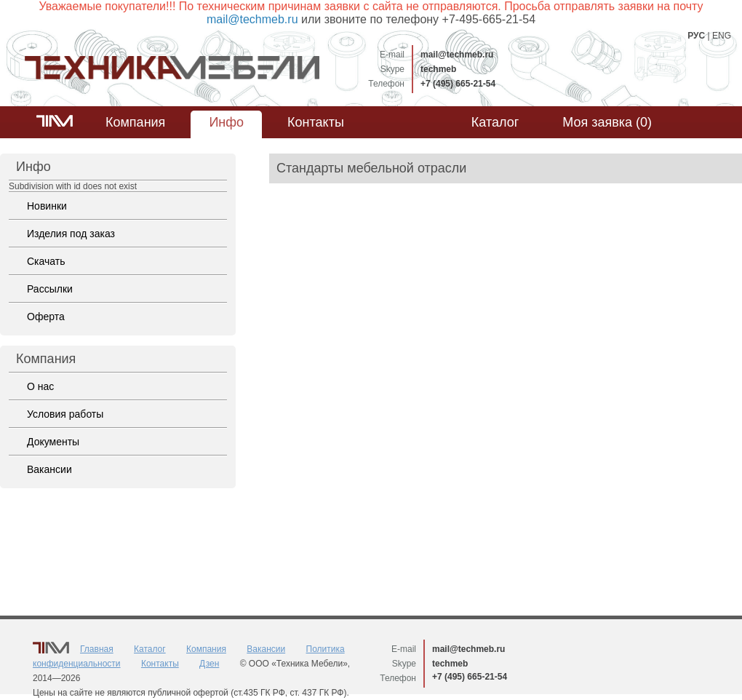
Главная (97, 649)
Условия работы (65, 414)
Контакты (316, 122)
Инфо (226, 122)
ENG (722, 36)
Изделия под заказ (71, 234)
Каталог (495, 122)
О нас (40, 386)
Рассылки (50, 289)
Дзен (209, 664)
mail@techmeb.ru (457, 55)
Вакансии (49, 469)
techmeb (438, 69)
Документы (53, 442)
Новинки (47, 206)
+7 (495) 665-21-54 (458, 84)
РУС (696, 36)
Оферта (46, 317)
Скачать (46, 261)
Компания (135, 122)
